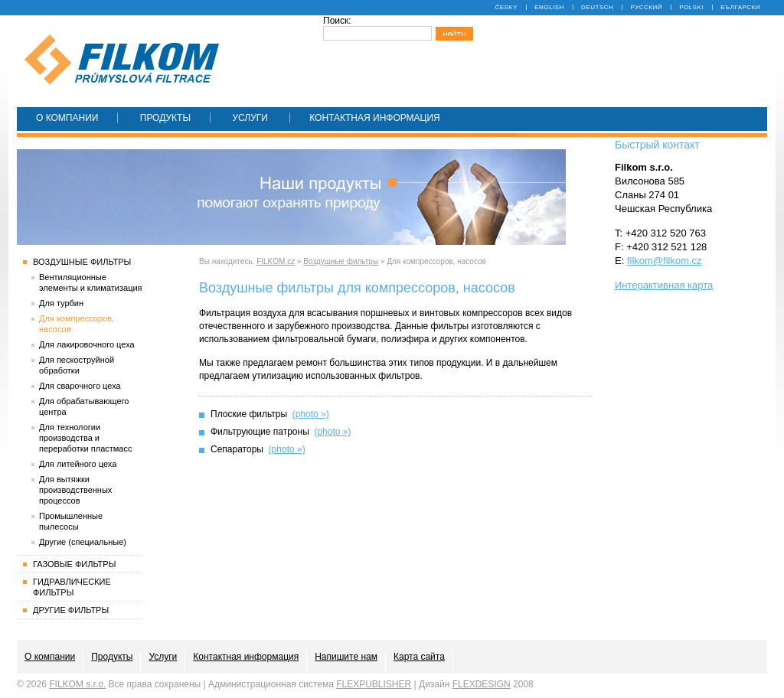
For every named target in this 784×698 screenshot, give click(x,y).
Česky (506, 7)
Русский (647, 7)
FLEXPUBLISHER (374, 684)
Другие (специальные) (83, 542)
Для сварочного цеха (80, 386)
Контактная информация (375, 118)
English (549, 7)
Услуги (251, 118)
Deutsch (597, 7)
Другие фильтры (71, 610)
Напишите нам (346, 657)
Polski (691, 7)
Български (740, 7)
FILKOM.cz (276, 261)
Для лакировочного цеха (87, 344)
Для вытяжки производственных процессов (75, 490)
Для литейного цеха (78, 464)
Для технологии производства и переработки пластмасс (85, 438)
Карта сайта (419, 657)
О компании (67, 118)
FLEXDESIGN (482, 684)
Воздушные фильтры (341, 261)
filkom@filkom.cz (665, 261)
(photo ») (311, 414)
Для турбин (61, 303)
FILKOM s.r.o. (77, 684)
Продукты (165, 118)
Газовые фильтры (74, 564)
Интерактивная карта (664, 285)
